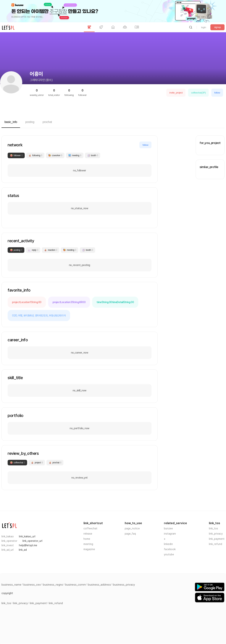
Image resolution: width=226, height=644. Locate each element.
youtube (169, 554)
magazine (89, 549)
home (87, 539)
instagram (170, 534)
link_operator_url (32, 541)
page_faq (130, 534)
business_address (99, 585)
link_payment (217, 539)
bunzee (168, 528)
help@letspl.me (28, 545)
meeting (88, 544)
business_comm (76, 585)
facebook (170, 549)
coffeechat (90, 528)
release (88, 534)
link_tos (213, 528)
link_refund (215, 544)
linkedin (168, 544)
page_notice (132, 528)
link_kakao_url (27, 536)
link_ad (23, 550)
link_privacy (216, 534)
